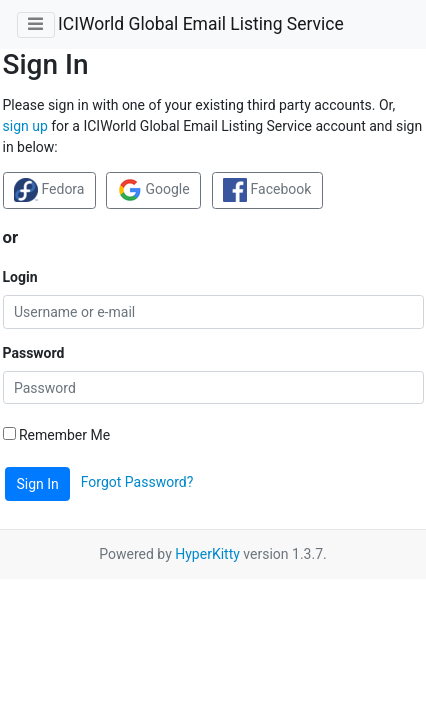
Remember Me (57, 435)
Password (34, 353)
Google (154, 190)
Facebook (267, 190)
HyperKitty (207, 554)
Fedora (49, 190)
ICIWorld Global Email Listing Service (201, 24)
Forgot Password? (137, 483)
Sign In (38, 484)
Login (20, 277)
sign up (25, 126)
